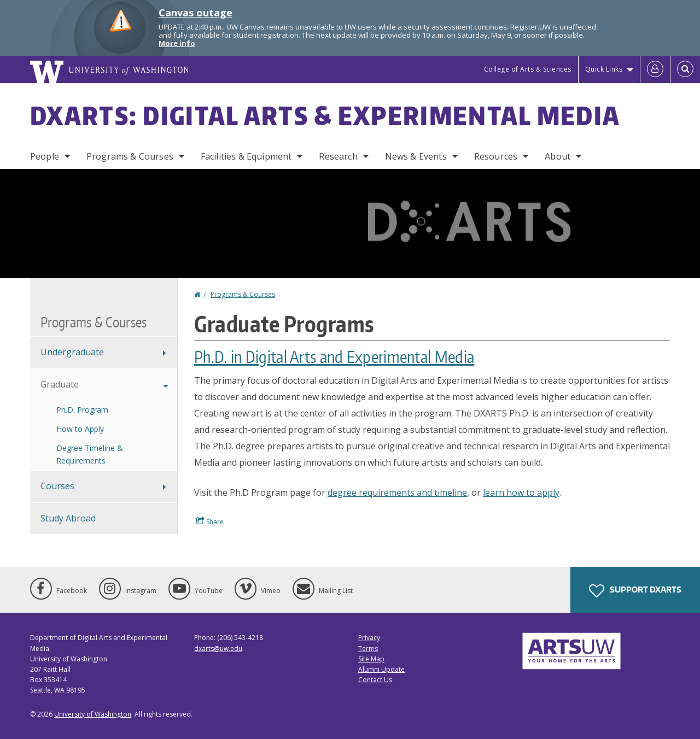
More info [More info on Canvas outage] (177, 43)
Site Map (371, 659)
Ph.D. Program (82, 410)
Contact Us (375, 680)
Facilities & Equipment (246, 156)
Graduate (60, 384)
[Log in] (655, 69)
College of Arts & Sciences (528, 69)
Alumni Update (381, 669)
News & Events (416, 156)
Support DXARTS (635, 591)
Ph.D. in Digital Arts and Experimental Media (334, 356)
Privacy (369, 638)
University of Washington (93, 714)
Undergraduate (72, 352)
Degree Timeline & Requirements (90, 454)
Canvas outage (196, 13)
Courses (57, 486)
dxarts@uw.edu (218, 649)
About (558, 156)
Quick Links (604, 69)
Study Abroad (68, 518)
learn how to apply (521, 492)
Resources (496, 156)
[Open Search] (685, 69)
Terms (368, 649)
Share (210, 521)
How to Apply (80, 429)
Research (338, 156)
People (45, 156)
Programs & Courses (130, 156)
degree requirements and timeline (397, 492)
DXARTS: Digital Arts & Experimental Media (325, 115)
